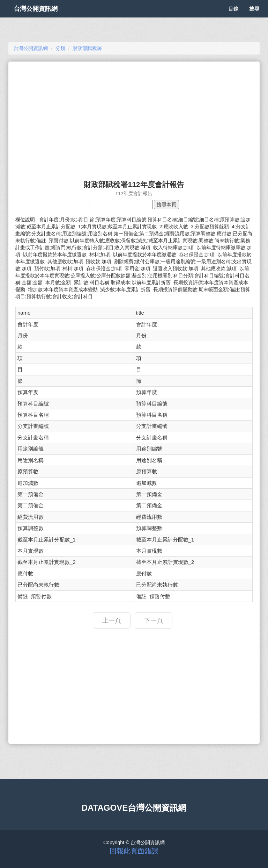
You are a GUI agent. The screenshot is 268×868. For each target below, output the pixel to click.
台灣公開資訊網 (43, 17)
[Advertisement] (134, 117)
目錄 (233, 17)
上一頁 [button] (112, 620)
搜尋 (254, 17)
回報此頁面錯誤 (134, 851)
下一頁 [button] (154, 620)
